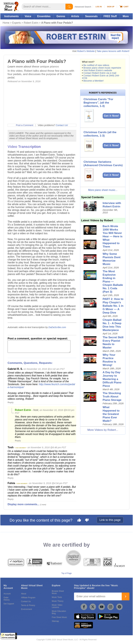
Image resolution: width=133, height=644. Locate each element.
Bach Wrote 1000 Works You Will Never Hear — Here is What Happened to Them (113, 236)
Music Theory (58, 601)
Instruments (11, 16)
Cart (124, 7)
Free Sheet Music (59, 617)
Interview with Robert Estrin (112, 205)
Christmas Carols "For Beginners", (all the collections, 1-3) (98, 103)
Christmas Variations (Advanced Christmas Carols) (103, 163)
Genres (61, 16)
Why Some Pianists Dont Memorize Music (112, 259)
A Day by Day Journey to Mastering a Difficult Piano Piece (112, 379)
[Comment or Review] (39, 347)
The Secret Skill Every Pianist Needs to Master (113, 342)
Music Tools (57, 597)
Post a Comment (25, 125)
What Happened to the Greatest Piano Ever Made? (111, 414)
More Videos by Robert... (103, 430)
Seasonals (91, 16)
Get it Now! (112, 116)
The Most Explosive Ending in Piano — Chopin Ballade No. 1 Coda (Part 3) (113, 281)
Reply (11, 402)
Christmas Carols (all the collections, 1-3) (100, 134)
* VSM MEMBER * (21, 448)
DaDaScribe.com (57, 327)
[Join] (126, 596)
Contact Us (26, 601)
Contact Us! (62, 125)
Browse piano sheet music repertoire (102, 68)
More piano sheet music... (103, 190)
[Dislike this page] (87, 521)
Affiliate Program (28, 598)
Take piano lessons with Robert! (113, 51)
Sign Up (111, 7)
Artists (75, 16)
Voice (28, 16)
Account (7, 594)
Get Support (9, 604)
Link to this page (110, 520)
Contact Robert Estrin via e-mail (100, 73)
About (24, 594)
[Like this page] (79, 521)
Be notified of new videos (96, 65)
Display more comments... (23, 504)
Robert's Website (86, 51)
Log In (99, 7)
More (126, 16)
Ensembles (44, 16)
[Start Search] (69, 7)
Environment (26, 609)
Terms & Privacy (28, 605)
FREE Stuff (110, 16)
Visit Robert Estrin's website (98, 70)
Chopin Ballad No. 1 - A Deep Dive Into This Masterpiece (112, 325)
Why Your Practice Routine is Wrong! (109, 360)
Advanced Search (83, 7)
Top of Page (66, 573)
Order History (7, 599)
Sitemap (55, 621)
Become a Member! (94, 81)
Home (6, 23)
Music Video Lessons (57, 606)
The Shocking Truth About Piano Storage (112, 396)
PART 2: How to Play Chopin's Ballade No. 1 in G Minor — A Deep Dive (113, 306)
